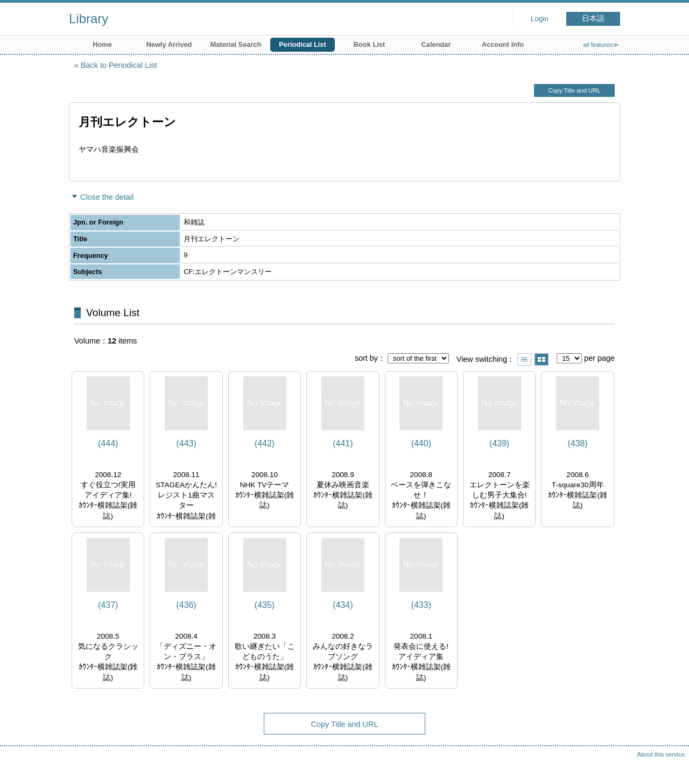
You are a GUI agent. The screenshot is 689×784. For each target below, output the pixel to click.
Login (540, 19)
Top (670, 765)
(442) (265, 443)
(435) (265, 605)
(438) (577, 443)
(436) (186, 605)
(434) (343, 605)
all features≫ (601, 45)
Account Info (503, 44)
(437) (108, 605)
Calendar (436, 44)
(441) (343, 443)
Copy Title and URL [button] (574, 90)
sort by (366, 358)
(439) (499, 443)
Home (102, 44)
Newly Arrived (169, 44)
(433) (421, 605)
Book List (369, 44)
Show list (524, 359)
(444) (108, 443)
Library (89, 19)
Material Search (236, 44)
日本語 (593, 19)
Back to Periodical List (119, 65)
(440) (421, 443)
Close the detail (107, 197)
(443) (186, 443)
